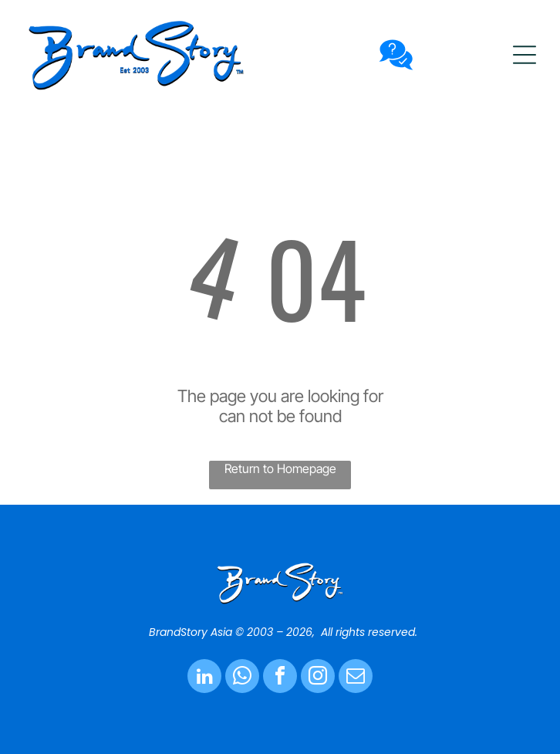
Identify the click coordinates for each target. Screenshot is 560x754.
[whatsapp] (242, 678)
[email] (356, 678)
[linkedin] (204, 678)
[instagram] (318, 678)
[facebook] (280, 678)
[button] (525, 55)
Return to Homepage (280, 468)
